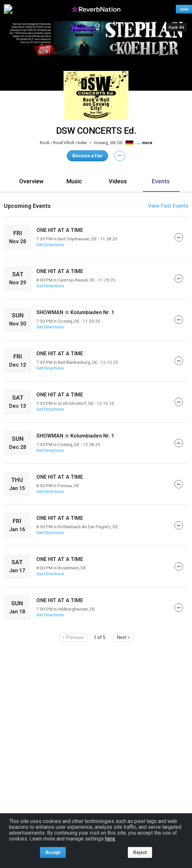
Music (74, 181)
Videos (118, 181)
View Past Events (168, 206)
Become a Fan (87, 156)
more (147, 143)
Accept (53, 852)
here (110, 839)
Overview (31, 181)
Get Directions (50, 245)
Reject (140, 852)
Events (161, 181)
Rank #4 (176, 27)
